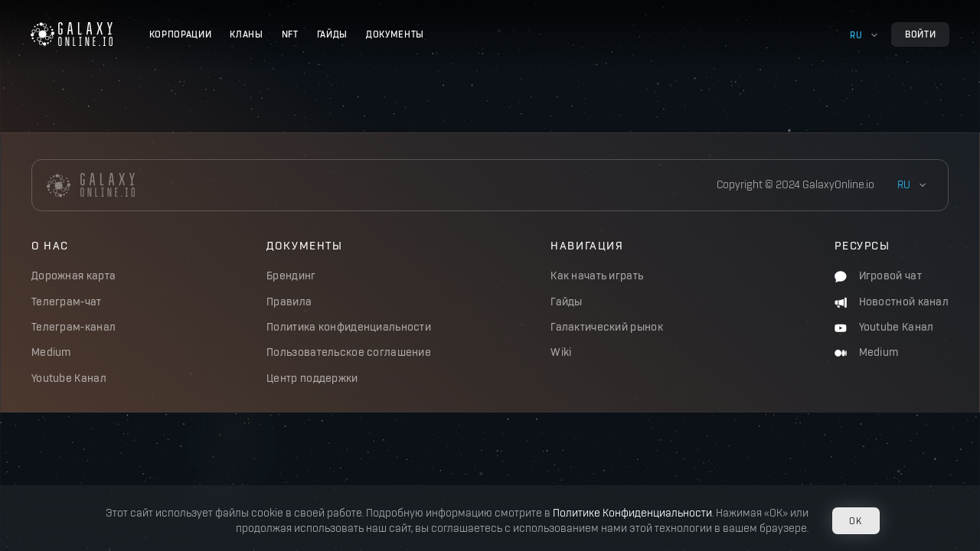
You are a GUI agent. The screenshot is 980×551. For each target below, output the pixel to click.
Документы (395, 34)
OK (856, 521)
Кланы (246, 34)
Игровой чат (878, 276)
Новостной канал (892, 302)
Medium (51, 352)
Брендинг (291, 276)
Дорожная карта (73, 276)
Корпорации (181, 34)
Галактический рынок (607, 327)
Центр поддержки (312, 378)
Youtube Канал (69, 378)
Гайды (332, 34)
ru (856, 35)
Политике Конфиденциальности (632, 513)
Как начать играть (597, 276)
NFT (290, 34)
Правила (289, 302)
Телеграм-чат (67, 302)
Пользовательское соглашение (349, 352)
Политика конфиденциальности (349, 327)
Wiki (561, 352)
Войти (920, 34)
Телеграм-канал (73, 327)
